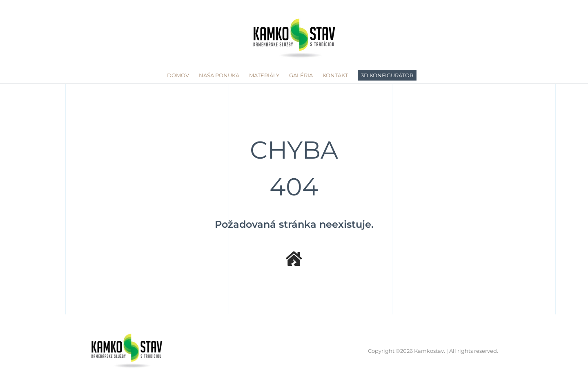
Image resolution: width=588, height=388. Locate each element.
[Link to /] (294, 259)
